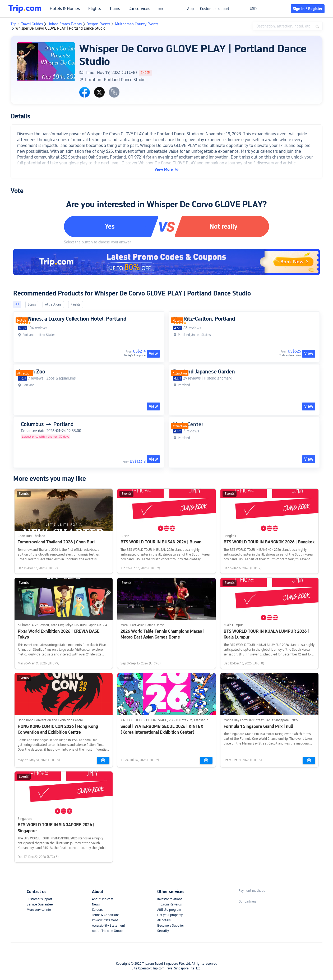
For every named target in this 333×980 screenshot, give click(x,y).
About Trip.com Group (107, 931)
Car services (139, 9)
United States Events (65, 24)
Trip (13, 24)
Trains (115, 9)
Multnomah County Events (137, 24)
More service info (39, 910)
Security (163, 931)
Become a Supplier (171, 926)
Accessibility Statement (109, 926)
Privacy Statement (105, 920)
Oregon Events (98, 24)
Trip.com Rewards (169, 904)
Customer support (215, 9)
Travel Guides (32, 24)
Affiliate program (169, 910)
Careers (97, 910)
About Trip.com (103, 899)
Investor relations (170, 899)
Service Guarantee (40, 904)
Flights (95, 9)
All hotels (164, 920)
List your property (170, 915)
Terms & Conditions (106, 915)
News (96, 904)
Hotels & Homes (65, 9)
